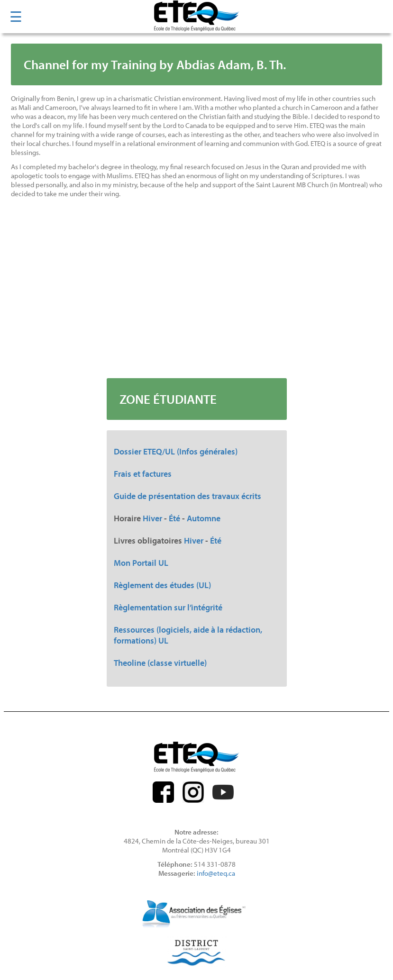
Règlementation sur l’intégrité (168, 607)
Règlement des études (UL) (162, 585)
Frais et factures (143, 474)
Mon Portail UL (141, 563)
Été (174, 518)
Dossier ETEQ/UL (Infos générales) (176, 451)
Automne (204, 518)
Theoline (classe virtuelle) (160, 663)
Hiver (152, 518)
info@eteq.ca (216, 873)
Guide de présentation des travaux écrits (187, 496)
